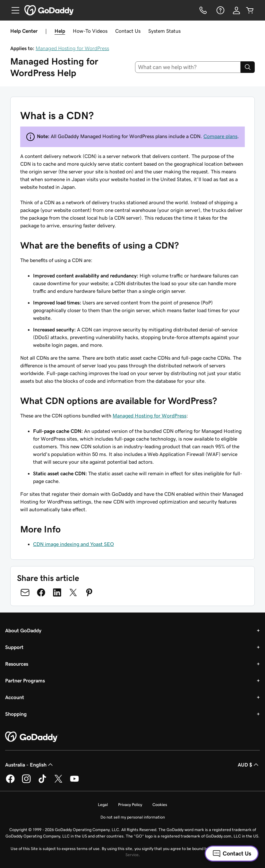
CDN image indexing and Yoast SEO (73, 544)
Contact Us (128, 31)
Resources (17, 664)
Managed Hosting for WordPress (72, 48)
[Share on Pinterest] (89, 592)
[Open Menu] (13, 10)
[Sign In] (236, 10)
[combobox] (188, 67)
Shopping (16, 714)
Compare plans (220, 136)
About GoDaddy (23, 630)
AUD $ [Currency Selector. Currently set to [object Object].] (249, 765)
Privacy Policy (130, 805)
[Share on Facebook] (41, 592)
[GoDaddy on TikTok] (42, 782)
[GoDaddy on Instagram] (26, 782)
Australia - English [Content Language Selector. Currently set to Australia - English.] (30, 765)
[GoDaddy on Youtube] (74, 782)
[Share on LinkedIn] (57, 592)
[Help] (220, 10)
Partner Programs (25, 680)
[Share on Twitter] (73, 592)
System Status (164, 31)
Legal (103, 805)
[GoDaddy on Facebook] (10, 782)
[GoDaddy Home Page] (32, 737)
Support (14, 647)
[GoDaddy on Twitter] (58, 782)
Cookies (160, 805)
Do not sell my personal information (133, 817)
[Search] (248, 67)
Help (60, 31)
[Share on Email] (25, 592)
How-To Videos (90, 31)
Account (15, 697)
